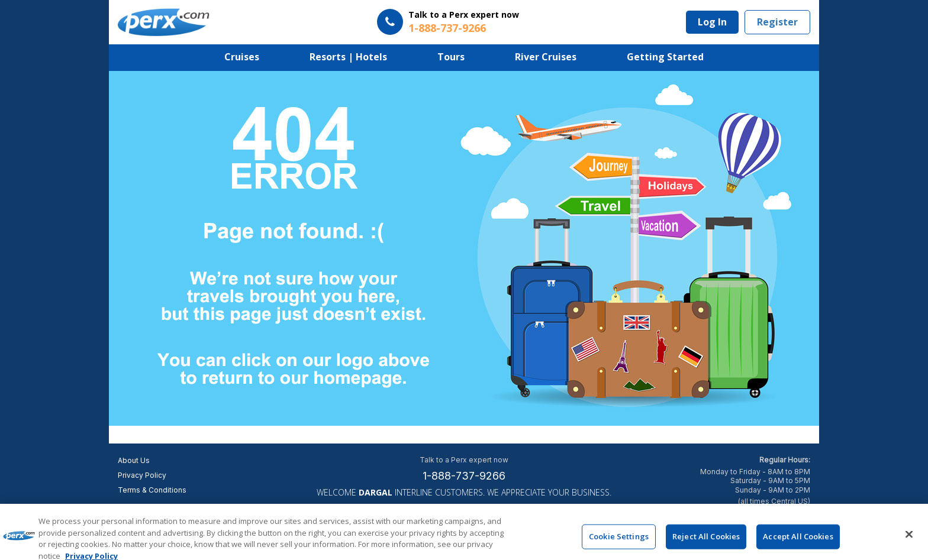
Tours (451, 57)
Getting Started (665, 57)
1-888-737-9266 (464, 476)
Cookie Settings (619, 541)
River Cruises (546, 57)
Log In (712, 22)
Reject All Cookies (706, 541)
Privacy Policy (142, 475)
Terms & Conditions (152, 490)
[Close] (909, 539)
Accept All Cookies (798, 541)
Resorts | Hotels (348, 57)
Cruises (242, 57)
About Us (134, 460)
